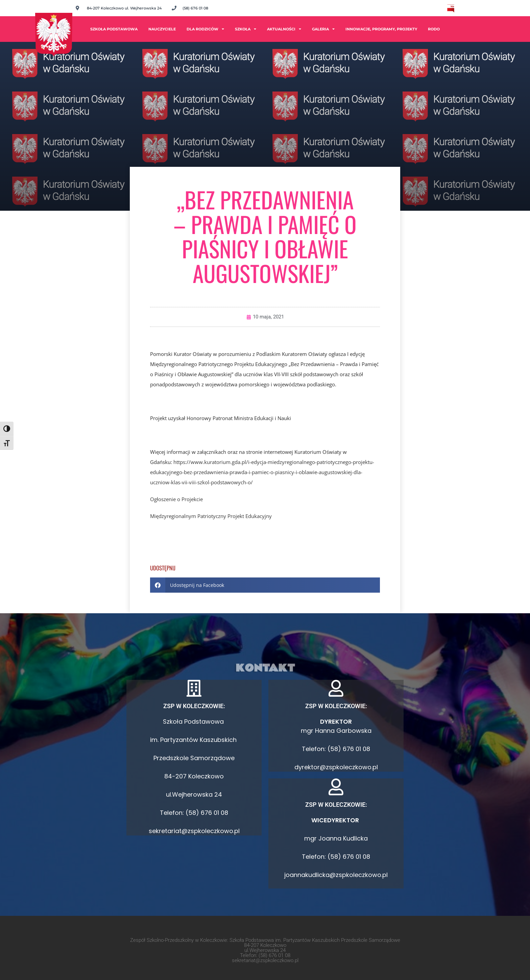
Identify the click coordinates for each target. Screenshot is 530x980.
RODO (434, 29)
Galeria (323, 29)
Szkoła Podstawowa (114, 29)
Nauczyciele (162, 29)
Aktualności (284, 29)
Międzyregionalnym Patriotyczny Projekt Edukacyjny (211, 516)
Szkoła (246, 29)
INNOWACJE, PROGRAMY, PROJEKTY (381, 29)
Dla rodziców (205, 29)
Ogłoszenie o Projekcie (176, 499)
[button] (265, 585)
